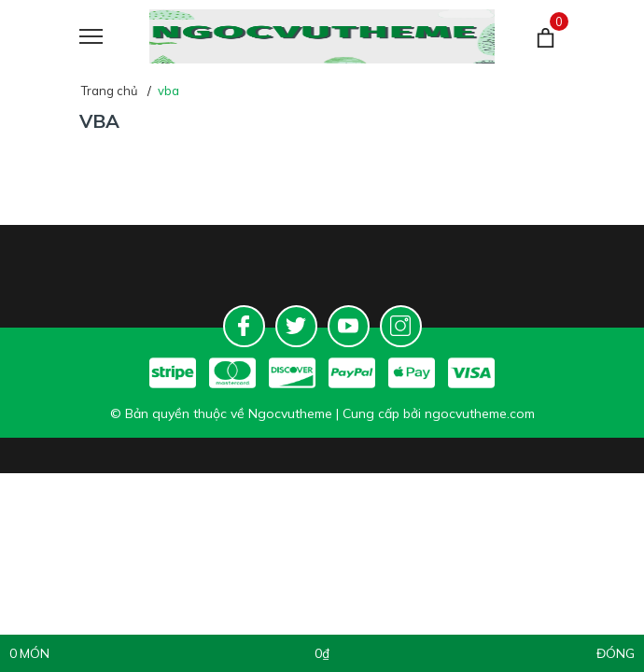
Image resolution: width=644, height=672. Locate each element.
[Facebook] (244, 326)
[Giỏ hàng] (546, 37)
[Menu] (114, 37)
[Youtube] (349, 326)
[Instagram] (401, 326)
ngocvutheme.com (480, 413)
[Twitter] (296, 326)
